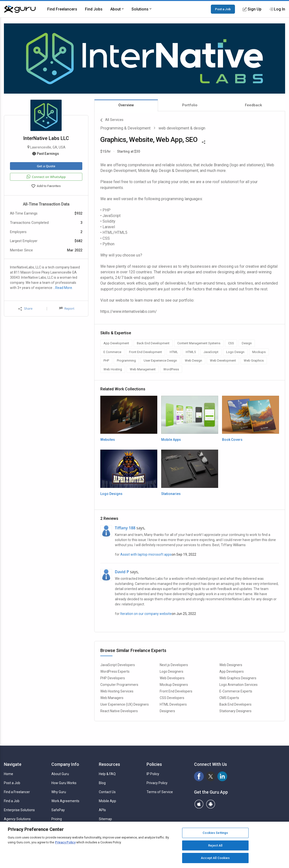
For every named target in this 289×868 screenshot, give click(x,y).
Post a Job (223, 9)
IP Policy (153, 774)
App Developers (232, 671)
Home (9, 774)
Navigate (13, 764)
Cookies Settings (215, 833)
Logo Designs (111, 494)
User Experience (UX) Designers (125, 704)
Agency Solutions (17, 819)
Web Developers (172, 678)
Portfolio (190, 105)
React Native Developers (119, 711)
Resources (109, 764)
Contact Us (107, 792)
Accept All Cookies (215, 858)
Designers (167, 711)
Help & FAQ (107, 774)
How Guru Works (64, 783)
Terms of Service (160, 792)
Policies (154, 764)
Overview (126, 105)
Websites (108, 440)
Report (67, 308)
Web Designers (231, 665)
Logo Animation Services (238, 685)
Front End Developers (176, 691)
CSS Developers (172, 698)
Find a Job (12, 801)
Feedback (253, 105)
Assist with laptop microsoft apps (146, 554)
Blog (102, 783)
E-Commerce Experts (236, 691)
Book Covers (232, 440)
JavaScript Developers (118, 665)
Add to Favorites (46, 187)
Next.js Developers (174, 665)
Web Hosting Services (117, 691)
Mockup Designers (174, 685)
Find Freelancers (62, 9)
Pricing (57, 819)
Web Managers (112, 698)
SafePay (58, 810)
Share (25, 309)
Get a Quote (46, 166)
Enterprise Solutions (19, 810)
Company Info (65, 764)
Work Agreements (65, 801)
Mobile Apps (171, 440)
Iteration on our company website (146, 614)
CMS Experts (229, 698)
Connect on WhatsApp (46, 177)
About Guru (60, 774)
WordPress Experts (115, 671)
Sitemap (105, 819)
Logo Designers (172, 671)
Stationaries (171, 494)
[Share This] (204, 142)
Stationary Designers (235, 711)
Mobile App (107, 801)
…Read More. (63, 288)
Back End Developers (235, 704)
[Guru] (20, 9)
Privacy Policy (157, 783)
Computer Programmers (119, 685)
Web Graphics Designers (238, 678)
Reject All (215, 845)
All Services (112, 120)
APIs (102, 810)
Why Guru (59, 792)
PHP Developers (113, 678)
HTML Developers (173, 704)
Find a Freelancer (17, 792)
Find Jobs (94, 9)
